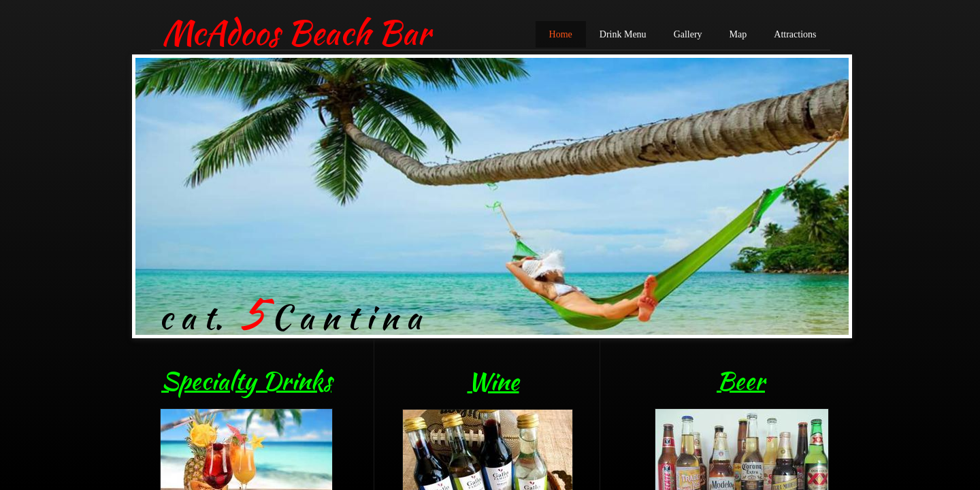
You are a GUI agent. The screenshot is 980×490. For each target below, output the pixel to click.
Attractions (795, 34)
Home (561, 34)
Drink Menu (623, 34)
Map (738, 34)
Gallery (688, 34)
